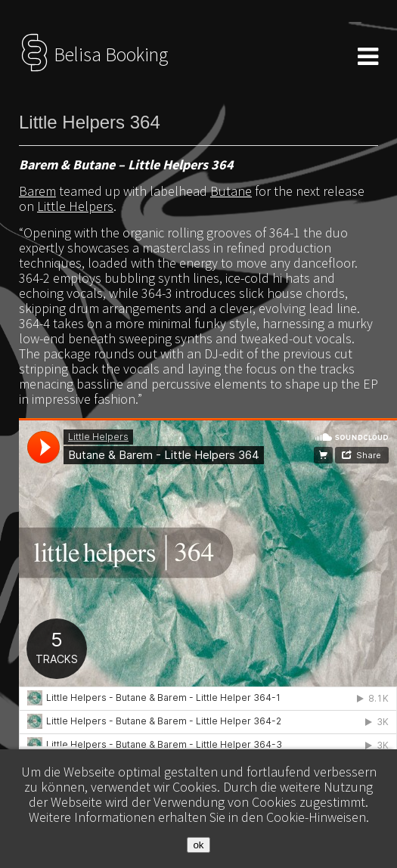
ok (198, 845)
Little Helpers (75, 206)
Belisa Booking (93, 54)
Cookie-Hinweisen (316, 817)
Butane (231, 191)
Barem (37, 191)
